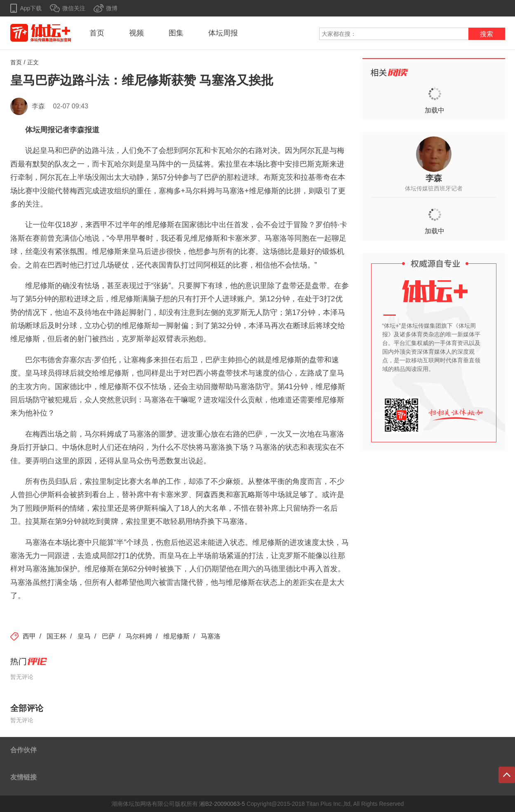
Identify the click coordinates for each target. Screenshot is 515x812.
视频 (136, 33)
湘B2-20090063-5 (222, 804)
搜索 (487, 34)
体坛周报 (223, 33)
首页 (97, 33)
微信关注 (74, 8)
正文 (33, 62)
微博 (112, 8)
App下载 (31, 8)
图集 (176, 33)
